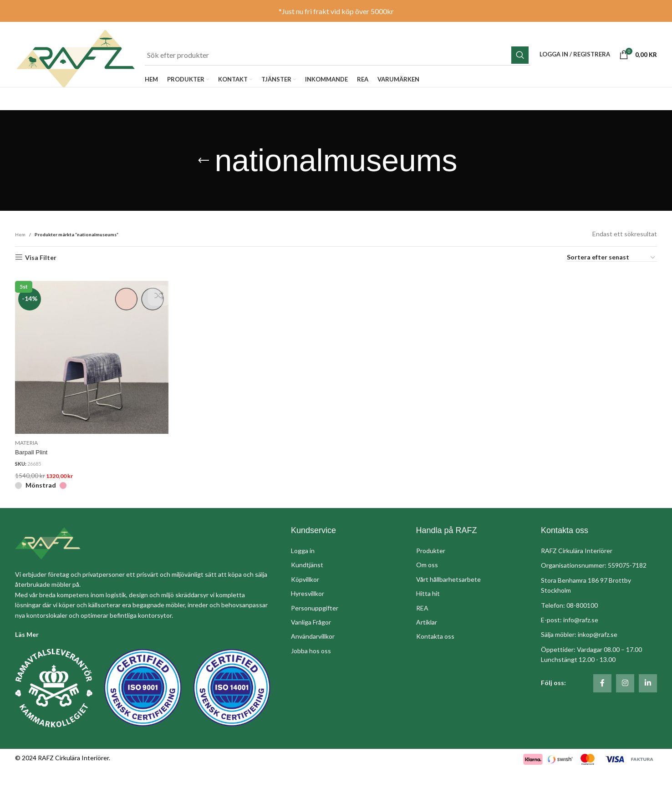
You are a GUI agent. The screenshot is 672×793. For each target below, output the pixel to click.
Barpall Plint (32, 481)
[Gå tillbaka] (204, 192)
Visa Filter (41, 289)
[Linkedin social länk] (648, 713)
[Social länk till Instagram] (625, 713)
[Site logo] (87, 74)
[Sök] (349, 61)
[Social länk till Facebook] (602, 713)
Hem (20, 266)
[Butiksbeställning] (611, 289)
